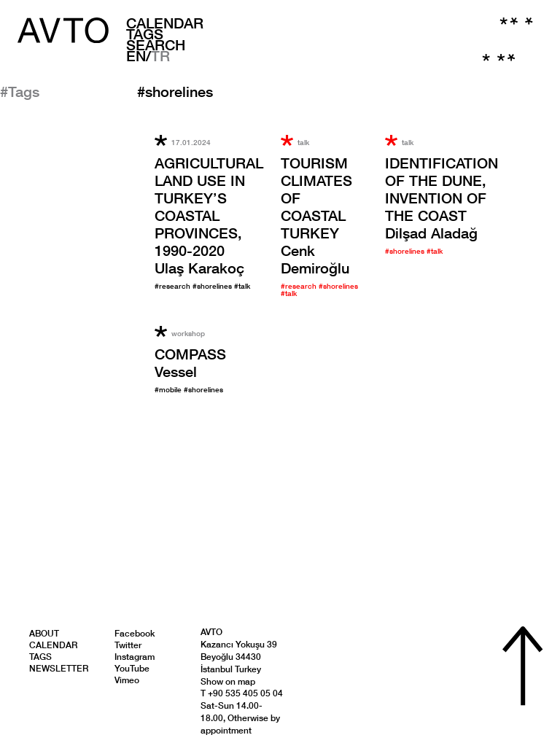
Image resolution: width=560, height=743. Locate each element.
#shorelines (213, 286)
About (44, 633)
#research (174, 286)
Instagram (135, 657)
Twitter (128, 645)
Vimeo (127, 680)
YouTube (132, 668)
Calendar (165, 23)
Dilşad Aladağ (442, 198)
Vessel (190, 362)
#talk (242, 286)
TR (160, 55)
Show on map (228, 681)
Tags (145, 34)
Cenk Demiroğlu (316, 215)
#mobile (169, 389)
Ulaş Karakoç (209, 215)
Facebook (135, 633)
